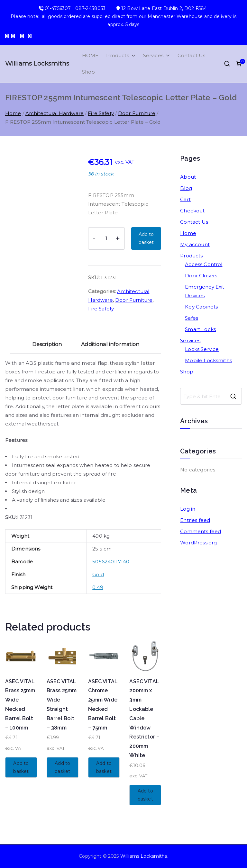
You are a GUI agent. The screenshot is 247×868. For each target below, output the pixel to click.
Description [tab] (47, 344)
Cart (185, 199)
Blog (186, 188)
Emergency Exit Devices (205, 291)
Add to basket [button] (21, 767)
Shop (89, 72)
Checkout (192, 211)
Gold (98, 574)
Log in (188, 509)
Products (121, 55)
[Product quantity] (106, 238)
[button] (132, 55)
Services (156, 55)
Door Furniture (137, 113)
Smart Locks (200, 329)
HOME (90, 55)
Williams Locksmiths (37, 63)
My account (195, 244)
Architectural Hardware (55, 113)
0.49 (98, 587)
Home (13, 113)
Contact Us (192, 55)
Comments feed (201, 531)
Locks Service (202, 349)
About (188, 177)
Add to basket (146, 238)
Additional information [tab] (110, 344)
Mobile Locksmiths (208, 360)
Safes (192, 318)
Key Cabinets (201, 307)
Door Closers (201, 276)
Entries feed (195, 520)
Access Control (204, 264)
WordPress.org (198, 543)
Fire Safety (101, 113)
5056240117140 (111, 562)
